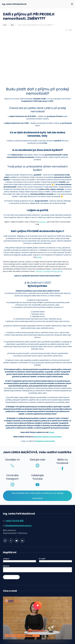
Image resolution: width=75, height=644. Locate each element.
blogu (52, 432)
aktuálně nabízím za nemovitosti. (48, 437)
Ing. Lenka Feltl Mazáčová (14, 4)
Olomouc (39, 271)
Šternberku (58, 271)
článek (39, 257)
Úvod (5, 25)
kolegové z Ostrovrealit (45, 441)
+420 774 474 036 (15, 521)
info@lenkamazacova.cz (18, 525)
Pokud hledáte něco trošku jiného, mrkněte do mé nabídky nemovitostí (38, 496)
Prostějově (48, 271)
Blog (12, 25)
